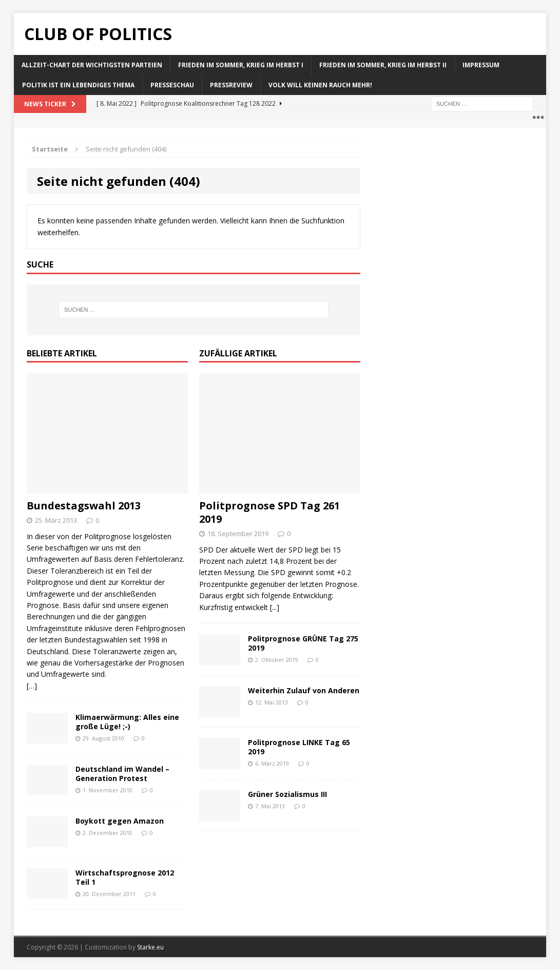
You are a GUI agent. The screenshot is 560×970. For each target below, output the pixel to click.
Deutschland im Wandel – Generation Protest (122, 774)
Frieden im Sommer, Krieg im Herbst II (383, 65)
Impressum (481, 65)
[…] (32, 686)
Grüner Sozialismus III (287, 794)
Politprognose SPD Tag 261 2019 (269, 512)
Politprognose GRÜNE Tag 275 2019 (303, 643)
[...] (275, 607)
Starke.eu (150, 947)
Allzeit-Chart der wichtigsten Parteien (92, 65)
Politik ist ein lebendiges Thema (78, 85)
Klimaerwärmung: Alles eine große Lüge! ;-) (127, 722)
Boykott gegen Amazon (120, 821)
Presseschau (172, 85)
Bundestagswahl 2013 (84, 506)
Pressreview (231, 85)
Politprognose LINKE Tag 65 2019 (299, 747)
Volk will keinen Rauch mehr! (320, 85)
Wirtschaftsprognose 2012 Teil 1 (125, 877)
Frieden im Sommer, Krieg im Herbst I (241, 65)
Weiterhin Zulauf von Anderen (304, 690)
